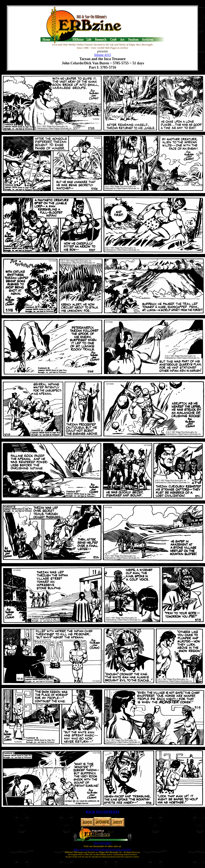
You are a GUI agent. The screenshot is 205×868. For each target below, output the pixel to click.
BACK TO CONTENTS (103, 812)
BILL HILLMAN (102, 843)
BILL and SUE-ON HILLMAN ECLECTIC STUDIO (103, 849)
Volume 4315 (102, 55)
